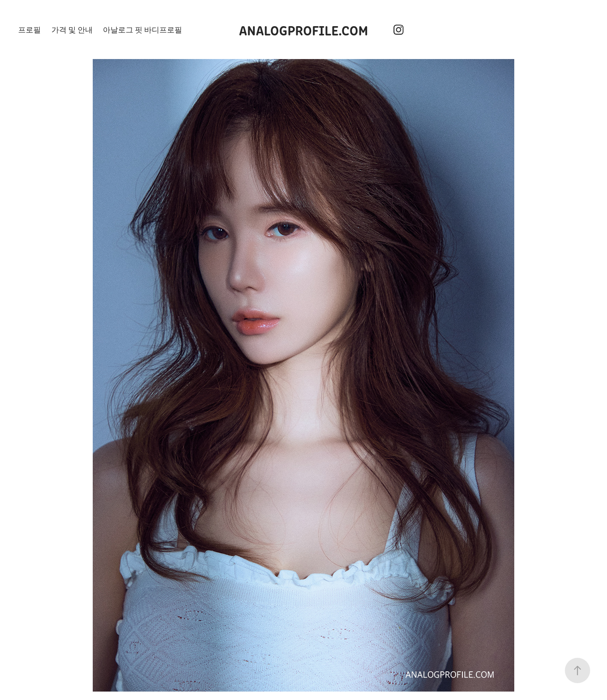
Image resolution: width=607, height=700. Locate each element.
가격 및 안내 (72, 30)
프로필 (30, 30)
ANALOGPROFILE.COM (303, 30)
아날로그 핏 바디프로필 (142, 30)
